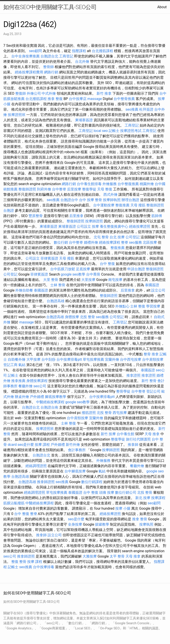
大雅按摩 (90, 556)
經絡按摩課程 (110, 242)
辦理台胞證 (130, 200)
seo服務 (135, 242)
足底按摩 (83, 269)
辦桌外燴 (22, 397)
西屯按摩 (120, 413)
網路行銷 (51, 72)
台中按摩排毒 (44, 567)
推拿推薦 (18, 381)
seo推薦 (132, 109)
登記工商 (10, 365)
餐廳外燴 (25, 386)
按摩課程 (158, 498)
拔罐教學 (102, 524)
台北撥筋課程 (102, 51)
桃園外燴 (147, 184)
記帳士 (114, 131)
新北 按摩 (143, 498)
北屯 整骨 (101, 237)
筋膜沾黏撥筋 (14, 503)
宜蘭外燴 (112, 359)
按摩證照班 (17, 115)
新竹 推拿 (104, 93)
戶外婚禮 (37, 397)
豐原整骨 (36, 216)
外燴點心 (122, 306)
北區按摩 (150, 242)
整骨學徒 (123, 391)
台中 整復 (107, 264)
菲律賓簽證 (49, 258)
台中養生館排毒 (89, 184)
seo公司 (40, 386)
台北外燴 (82, 62)
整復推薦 (122, 205)
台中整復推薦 (128, 184)
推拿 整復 (55, 99)
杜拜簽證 (146, 109)
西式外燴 (110, 195)
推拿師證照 (46, 482)
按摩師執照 (112, 200)
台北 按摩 (117, 237)
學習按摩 (153, 306)
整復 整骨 (19, 562)
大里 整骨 (51, 280)
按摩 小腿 (123, 508)
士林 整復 (138, 306)
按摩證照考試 (131, 131)
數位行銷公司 (126, 492)
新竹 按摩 (108, 434)
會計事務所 (77, 450)
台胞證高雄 (56, 301)
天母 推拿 (152, 434)
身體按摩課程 (37, 381)
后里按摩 (74, 189)
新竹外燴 (73, 445)
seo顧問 (35, 51)
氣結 (22, 365)
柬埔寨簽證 (84, 120)
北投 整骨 (87, 317)
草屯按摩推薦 (93, 359)
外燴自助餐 (24, 290)
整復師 (21, 93)
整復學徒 (89, 189)
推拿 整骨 (140, 519)
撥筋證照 (89, 413)
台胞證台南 (49, 407)
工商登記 (66, 56)
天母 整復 (105, 189)
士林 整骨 (58, 285)
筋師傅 (157, 216)
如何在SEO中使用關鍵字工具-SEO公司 (50, 7)
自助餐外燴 (17, 359)
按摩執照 (146, 524)
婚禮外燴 (91, 242)
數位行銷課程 (92, 482)
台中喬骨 (93, 274)
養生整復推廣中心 (114, 226)
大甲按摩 (33, 359)
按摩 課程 (42, 445)
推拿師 (133, 445)
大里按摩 (88, 280)
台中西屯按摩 (131, 359)
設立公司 (158, 290)
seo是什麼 (26, 445)
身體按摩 (72, 317)
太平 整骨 (117, 556)
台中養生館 (126, 434)
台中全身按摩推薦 (25, 56)
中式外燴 (49, 93)
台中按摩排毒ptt (69, 359)
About (162, 7)
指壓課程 (79, 51)
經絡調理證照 (36, 466)
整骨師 (48, 67)
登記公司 (153, 391)
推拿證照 (133, 375)
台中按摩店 (78, 99)
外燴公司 (34, 93)
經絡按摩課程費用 (29, 72)
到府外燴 (44, 189)
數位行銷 (61, 242)
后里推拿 (76, 216)
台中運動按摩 (104, 205)
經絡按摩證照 (140, 226)
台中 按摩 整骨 (91, 200)
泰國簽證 (152, 285)
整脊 (125, 242)
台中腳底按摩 (75, 471)
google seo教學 (73, 274)
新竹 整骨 (149, 381)
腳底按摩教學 (56, 397)
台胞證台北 (49, 56)
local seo (101, 131)
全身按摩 (75, 524)
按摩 (95, 226)
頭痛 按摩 (107, 492)
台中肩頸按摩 (153, 359)
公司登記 (133, 237)
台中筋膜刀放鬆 (63, 269)
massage (95, 99)
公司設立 (84, 226)
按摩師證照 (94, 221)
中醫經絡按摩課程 (50, 402)
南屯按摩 (115, 280)
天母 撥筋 (138, 205)
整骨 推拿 (151, 354)
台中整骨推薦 (124, 99)
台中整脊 (59, 189)
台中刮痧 (48, 359)
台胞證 (9, 210)
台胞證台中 (69, 200)
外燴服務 (110, 184)
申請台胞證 (136, 269)
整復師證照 (27, 189)
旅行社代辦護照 (138, 439)
